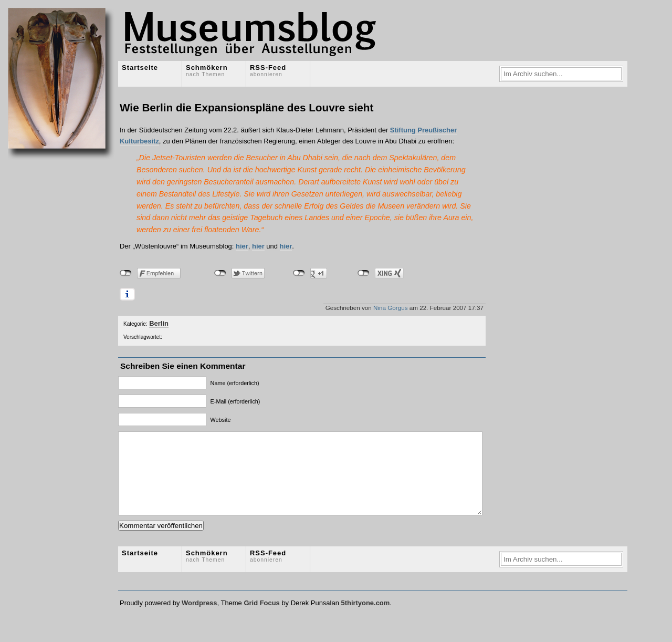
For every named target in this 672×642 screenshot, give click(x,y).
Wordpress (199, 619)
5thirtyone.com (365, 619)
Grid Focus (261, 619)
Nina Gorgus (390, 308)
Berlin (159, 323)
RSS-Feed (268, 70)
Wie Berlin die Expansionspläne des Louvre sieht (246, 107)
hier (242, 246)
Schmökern (207, 70)
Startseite (140, 68)
